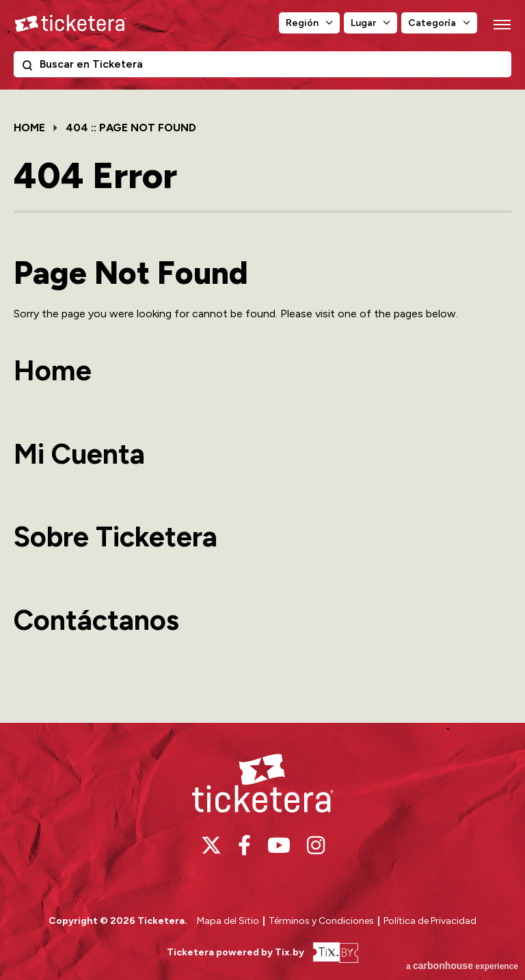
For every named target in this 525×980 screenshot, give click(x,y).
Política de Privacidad (430, 921)
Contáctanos (96, 620)
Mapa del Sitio (228, 921)
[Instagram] (316, 845)
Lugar (363, 23)
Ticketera (70, 23)
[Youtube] (279, 845)
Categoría (432, 23)
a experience (462, 966)
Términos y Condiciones (322, 921)
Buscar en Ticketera (30, 68)
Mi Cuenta (79, 454)
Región (302, 23)
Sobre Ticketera (116, 537)
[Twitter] (211, 845)
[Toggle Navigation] (501, 24)
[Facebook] (244, 845)
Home (29, 128)
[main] (262, 405)
